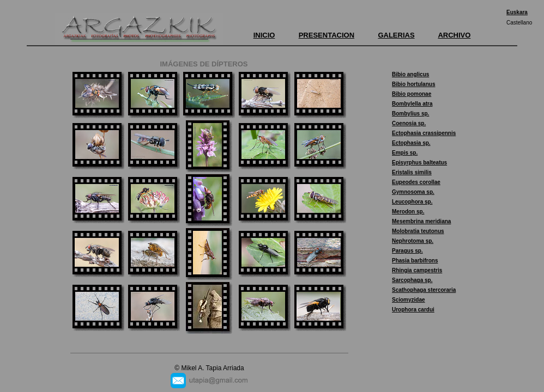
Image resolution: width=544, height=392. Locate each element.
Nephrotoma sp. (413, 241)
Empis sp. (405, 153)
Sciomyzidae (409, 300)
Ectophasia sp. (411, 143)
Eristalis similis (412, 172)
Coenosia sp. (409, 123)
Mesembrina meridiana (421, 221)
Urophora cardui (413, 310)
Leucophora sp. (412, 202)
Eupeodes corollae (416, 182)
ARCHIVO (454, 35)
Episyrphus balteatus (419, 163)
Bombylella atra (412, 104)
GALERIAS (396, 35)
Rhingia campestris (417, 270)
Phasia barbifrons (415, 261)
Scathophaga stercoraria (424, 290)
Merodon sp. (408, 212)
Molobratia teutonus (418, 231)
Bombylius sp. (410, 114)
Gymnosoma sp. (413, 192)
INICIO (264, 35)
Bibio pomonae (412, 94)
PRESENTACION (327, 35)
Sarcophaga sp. (412, 280)
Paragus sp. (407, 251)
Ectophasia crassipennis (424, 133)
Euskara (517, 12)
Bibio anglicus (410, 74)
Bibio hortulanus (413, 84)
